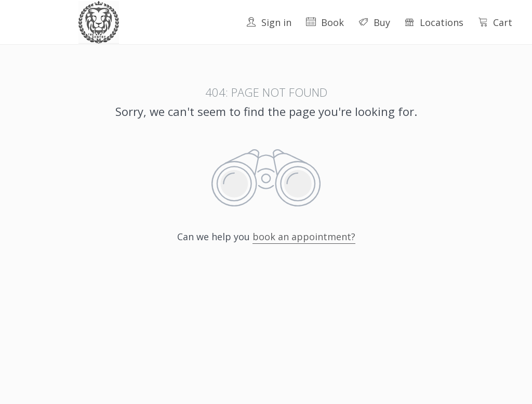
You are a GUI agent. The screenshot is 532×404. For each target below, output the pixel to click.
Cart (495, 22)
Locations (434, 22)
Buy (374, 22)
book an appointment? (304, 237)
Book (325, 22)
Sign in (269, 22)
